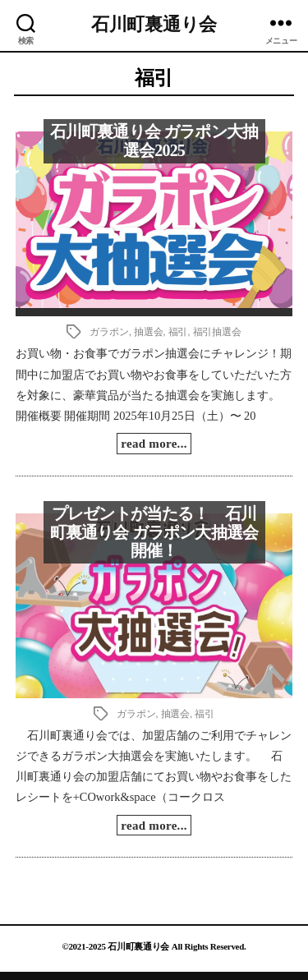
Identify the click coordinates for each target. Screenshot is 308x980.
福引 (178, 332)
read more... (154, 444)
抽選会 (148, 332)
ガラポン (109, 332)
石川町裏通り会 (154, 25)
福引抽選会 (217, 332)
